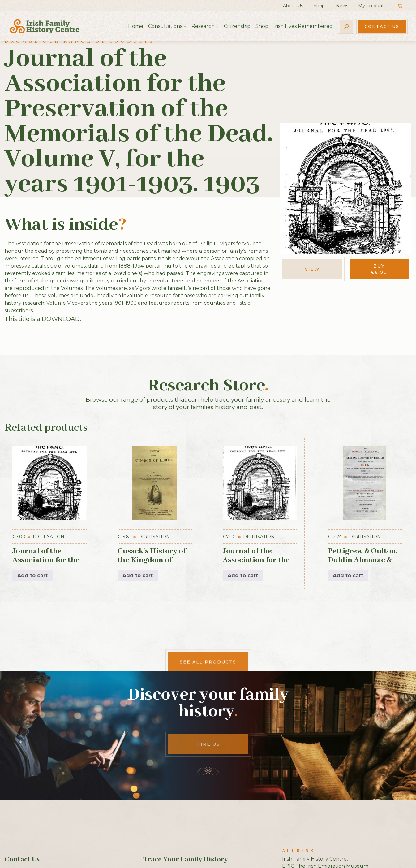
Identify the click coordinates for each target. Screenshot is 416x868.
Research (203, 26)
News (342, 6)
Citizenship (237, 26)
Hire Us (208, 744)
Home (136, 26)
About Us (293, 6)
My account (371, 6)
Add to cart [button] (32, 576)
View (312, 269)
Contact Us (382, 26)
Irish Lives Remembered (303, 26)
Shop (319, 6)
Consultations (165, 26)
